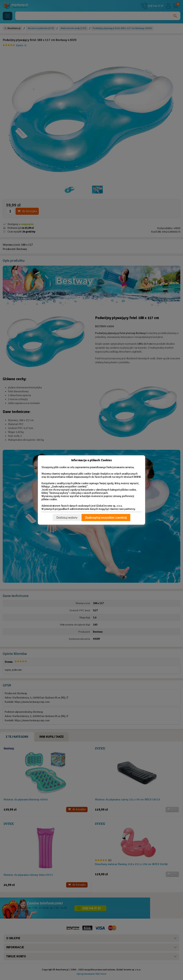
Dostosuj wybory (67, 518)
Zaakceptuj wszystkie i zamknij (106, 518)
